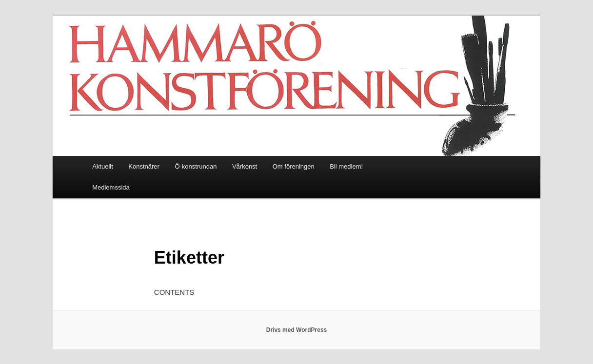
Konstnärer (144, 166)
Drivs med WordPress (297, 330)
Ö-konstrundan (196, 166)
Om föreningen (294, 166)
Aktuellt (103, 166)
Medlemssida (111, 187)
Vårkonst (245, 166)
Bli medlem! (346, 166)
